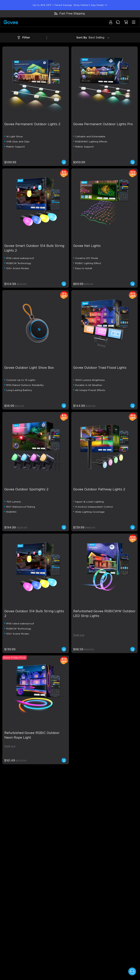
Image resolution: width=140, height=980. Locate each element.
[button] (111, 24)
